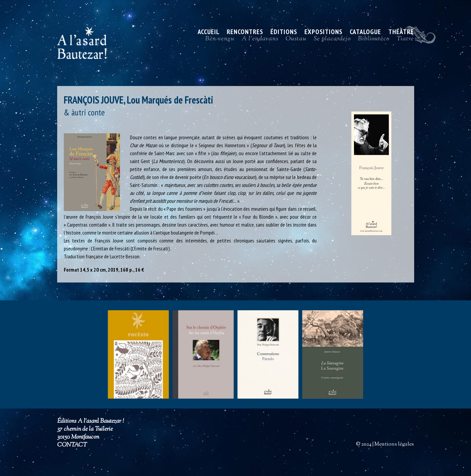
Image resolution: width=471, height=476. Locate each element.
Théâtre (401, 33)
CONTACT (72, 445)
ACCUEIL (209, 33)
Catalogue (365, 33)
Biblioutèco (374, 40)
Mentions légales (394, 444)
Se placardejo (332, 40)
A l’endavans (260, 40)
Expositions (323, 33)
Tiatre (405, 40)
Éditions (284, 33)
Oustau (296, 40)
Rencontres (245, 33)
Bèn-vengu (220, 40)
